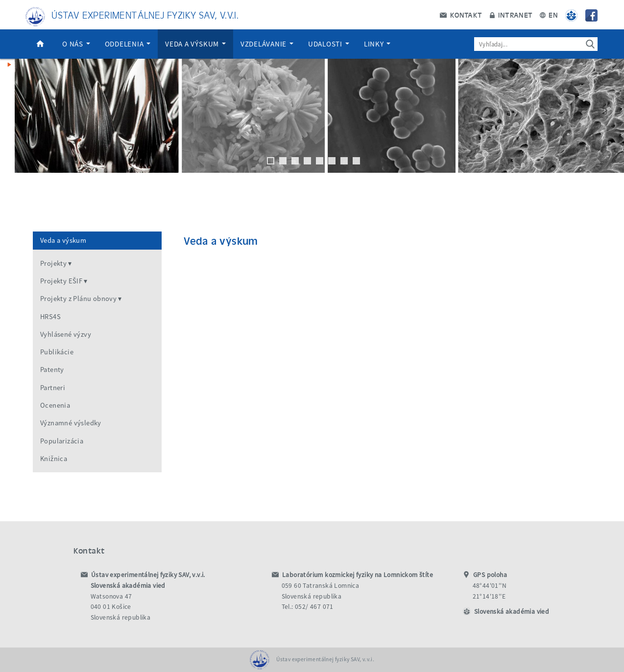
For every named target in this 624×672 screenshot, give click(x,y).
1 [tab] (271, 161)
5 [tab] (320, 161)
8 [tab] (356, 161)
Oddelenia (128, 44)
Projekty (53, 263)
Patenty (52, 370)
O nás (76, 44)
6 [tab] (332, 161)
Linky (377, 44)
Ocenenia (55, 405)
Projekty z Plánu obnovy (78, 299)
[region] (312, 126)
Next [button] (612, 116)
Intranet (511, 15)
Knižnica (54, 459)
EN (549, 15)
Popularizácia (62, 441)
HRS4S (50, 317)
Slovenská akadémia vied (512, 612)
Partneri (53, 388)
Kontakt (461, 15)
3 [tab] (295, 161)
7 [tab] (344, 161)
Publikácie (57, 352)
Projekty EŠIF (61, 281)
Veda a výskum (195, 44)
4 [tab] (307, 161)
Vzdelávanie (267, 44)
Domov (40, 44)
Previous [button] (12, 116)
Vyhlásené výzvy (66, 334)
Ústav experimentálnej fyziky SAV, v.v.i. (145, 14)
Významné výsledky (71, 423)
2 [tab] (283, 161)
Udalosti (329, 44)
